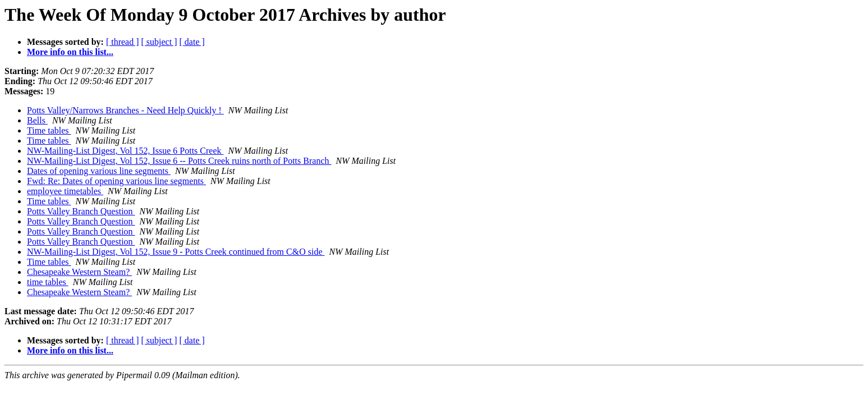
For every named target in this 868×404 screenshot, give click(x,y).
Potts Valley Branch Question (81, 211)
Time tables (49, 130)
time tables (48, 282)
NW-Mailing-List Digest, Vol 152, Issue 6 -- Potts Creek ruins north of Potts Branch (179, 161)
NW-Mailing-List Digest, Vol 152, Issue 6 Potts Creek (125, 151)
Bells (37, 120)
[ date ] (192, 42)
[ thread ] (123, 42)
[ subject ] (159, 42)
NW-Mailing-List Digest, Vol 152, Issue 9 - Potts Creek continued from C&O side (176, 252)
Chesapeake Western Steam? (79, 272)
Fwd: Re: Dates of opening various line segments (116, 181)
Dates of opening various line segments (99, 171)
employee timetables (65, 191)
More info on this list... (70, 52)
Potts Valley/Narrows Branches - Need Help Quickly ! (125, 110)
